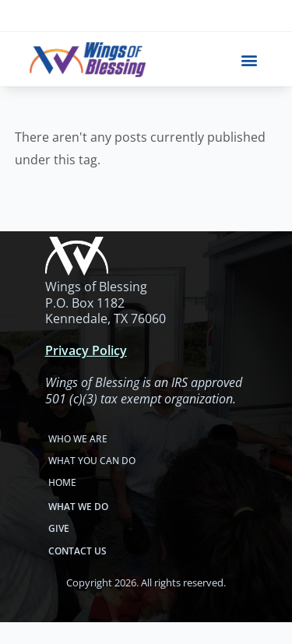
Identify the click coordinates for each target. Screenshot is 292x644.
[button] (250, 60)
